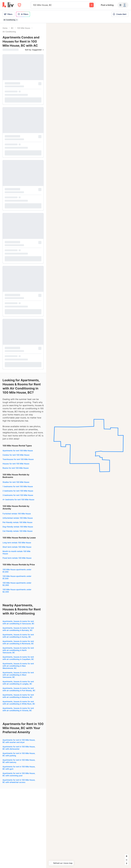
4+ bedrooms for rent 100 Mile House (18, 499)
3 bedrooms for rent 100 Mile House (18, 495)
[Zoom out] (127, 860)
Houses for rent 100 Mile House (16, 464)
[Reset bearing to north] (127, 864)
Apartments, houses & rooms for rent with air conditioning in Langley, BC (18, 683)
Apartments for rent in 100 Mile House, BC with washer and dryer (19, 741)
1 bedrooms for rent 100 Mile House (18, 486)
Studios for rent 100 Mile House (16, 482)
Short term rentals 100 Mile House (17, 547)
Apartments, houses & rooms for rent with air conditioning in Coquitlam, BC (18, 658)
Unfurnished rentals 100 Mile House (18, 518)
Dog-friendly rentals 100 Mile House (18, 527)
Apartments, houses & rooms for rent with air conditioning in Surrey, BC (18, 636)
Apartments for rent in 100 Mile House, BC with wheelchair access (19, 781)
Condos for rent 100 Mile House (16, 455)
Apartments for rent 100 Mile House (18, 451)
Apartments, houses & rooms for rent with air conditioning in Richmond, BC (18, 642)
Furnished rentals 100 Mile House (17, 514)
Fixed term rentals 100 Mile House (17, 558)
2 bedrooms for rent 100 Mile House (18, 491)
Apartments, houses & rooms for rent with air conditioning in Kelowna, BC (18, 696)
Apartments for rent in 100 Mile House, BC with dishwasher (19, 748)
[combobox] (33, 5)
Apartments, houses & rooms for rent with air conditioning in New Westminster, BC (18, 666)
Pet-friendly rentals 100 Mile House (17, 522)
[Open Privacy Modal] (19, 5)
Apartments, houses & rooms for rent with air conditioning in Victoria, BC (18, 709)
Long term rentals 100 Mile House (17, 543)
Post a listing (107, 5)
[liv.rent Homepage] (8, 5)
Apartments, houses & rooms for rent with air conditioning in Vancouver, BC (18, 622)
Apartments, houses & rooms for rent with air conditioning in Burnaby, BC (18, 629)
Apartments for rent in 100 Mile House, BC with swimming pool (19, 774)
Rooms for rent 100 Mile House (16, 468)
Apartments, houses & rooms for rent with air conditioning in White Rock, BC (19, 703)
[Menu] (123, 5)
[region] (89, 446)
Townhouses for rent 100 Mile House (18, 459)
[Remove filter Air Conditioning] (17, 20)
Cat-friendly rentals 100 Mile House (17, 531)
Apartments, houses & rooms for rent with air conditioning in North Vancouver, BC (18, 650)
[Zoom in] (127, 856)
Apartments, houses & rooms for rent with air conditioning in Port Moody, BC (19, 689)
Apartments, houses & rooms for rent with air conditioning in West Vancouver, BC (18, 675)
